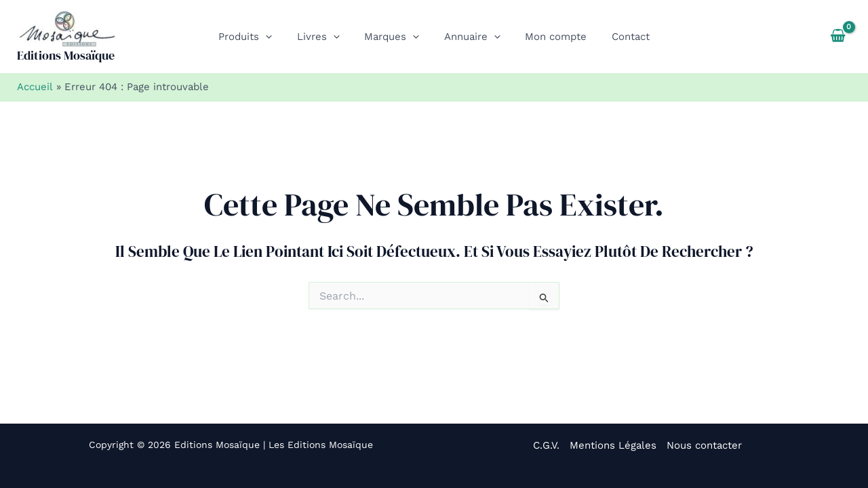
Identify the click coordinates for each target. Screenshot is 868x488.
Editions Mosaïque (66, 55)
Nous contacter (704, 445)
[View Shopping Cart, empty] (838, 37)
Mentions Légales (613, 445)
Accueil (35, 87)
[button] (277, 37)
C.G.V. (546, 445)
